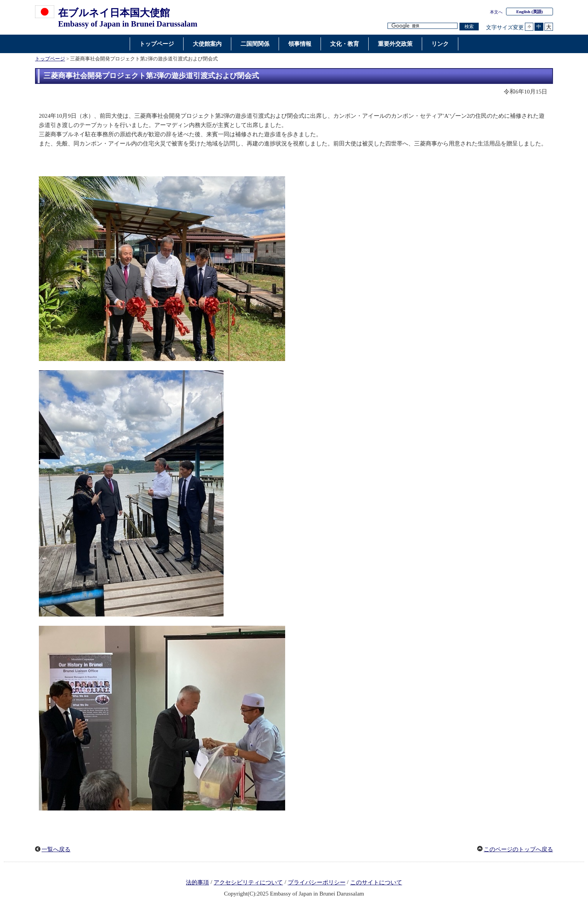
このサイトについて (376, 882)
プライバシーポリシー (317, 882)
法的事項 (197, 882)
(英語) (530, 12)
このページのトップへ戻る (518, 849)
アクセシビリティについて (248, 882)
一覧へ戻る (56, 849)
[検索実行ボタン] (469, 27)
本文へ (496, 12)
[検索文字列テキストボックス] (423, 26)
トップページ (50, 59)
